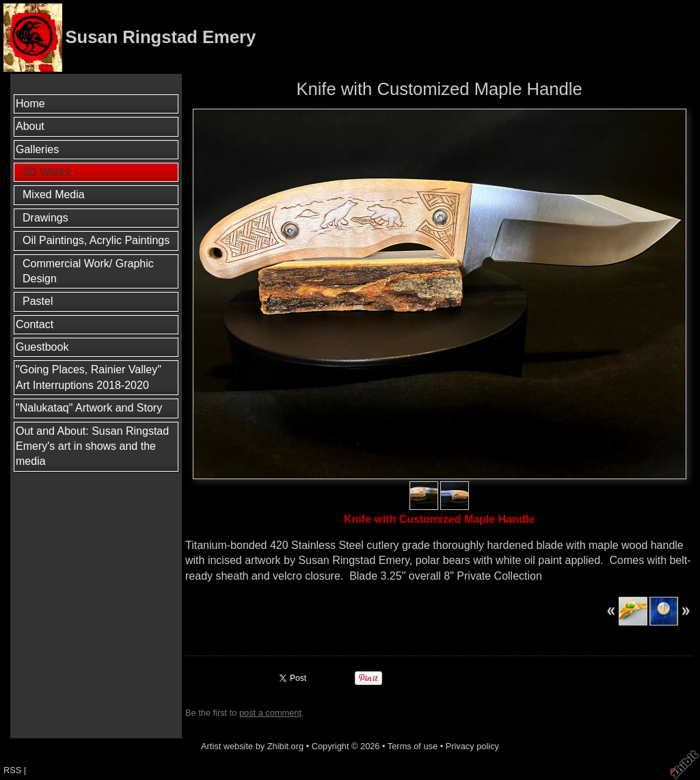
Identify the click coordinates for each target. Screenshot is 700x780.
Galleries (37, 149)
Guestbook (42, 347)
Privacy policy (472, 746)
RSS (12, 770)
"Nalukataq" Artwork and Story (89, 408)
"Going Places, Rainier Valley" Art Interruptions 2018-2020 (89, 377)
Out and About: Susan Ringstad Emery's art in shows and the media (92, 446)
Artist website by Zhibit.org (252, 746)
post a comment (270, 713)
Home (30, 104)
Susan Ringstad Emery (160, 37)
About (30, 126)
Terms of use (413, 746)
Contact (35, 324)
